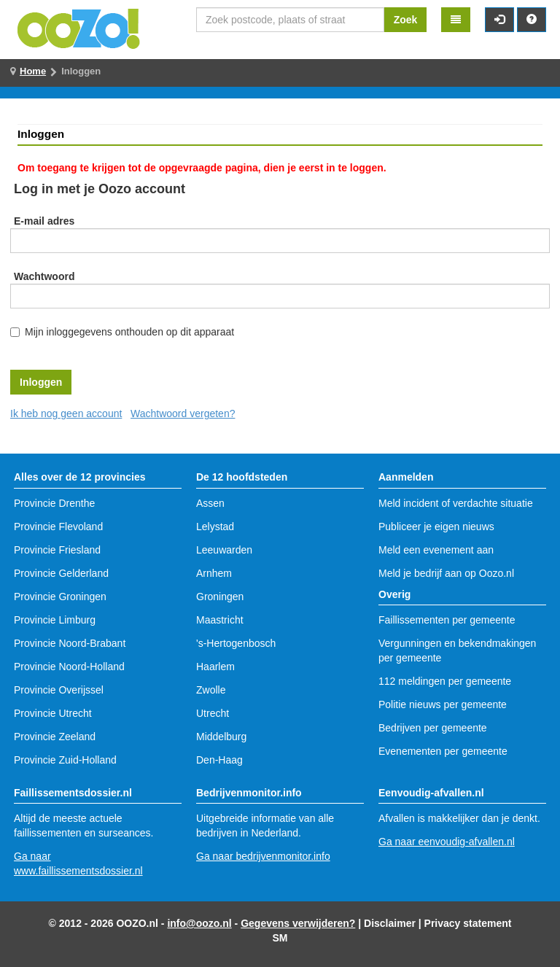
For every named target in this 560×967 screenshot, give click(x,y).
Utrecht (213, 713)
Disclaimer (390, 923)
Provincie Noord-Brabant (70, 643)
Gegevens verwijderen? (298, 923)
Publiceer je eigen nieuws (436, 527)
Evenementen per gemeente (443, 751)
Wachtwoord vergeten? (183, 413)
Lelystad (215, 527)
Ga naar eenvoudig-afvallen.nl (447, 842)
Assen (210, 503)
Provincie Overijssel (59, 690)
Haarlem (215, 667)
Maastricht (220, 620)
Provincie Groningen (60, 597)
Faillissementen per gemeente (447, 620)
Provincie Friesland (57, 550)
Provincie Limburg (55, 620)
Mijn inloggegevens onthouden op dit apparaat (129, 332)
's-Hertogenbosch (236, 643)
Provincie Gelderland (61, 573)
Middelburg (221, 737)
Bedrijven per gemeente (433, 728)
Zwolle (211, 690)
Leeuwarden (224, 550)
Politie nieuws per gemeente (443, 704)
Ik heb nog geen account (66, 413)
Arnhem (214, 573)
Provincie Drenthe (54, 503)
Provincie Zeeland (55, 737)
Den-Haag (219, 760)
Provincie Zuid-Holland (65, 760)
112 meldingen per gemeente (445, 681)
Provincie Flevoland (58, 527)
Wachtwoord (44, 276)
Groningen (220, 597)
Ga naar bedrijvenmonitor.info (263, 856)
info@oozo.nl (199, 923)
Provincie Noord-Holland (69, 667)
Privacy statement (468, 923)
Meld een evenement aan (436, 550)
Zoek (406, 20)
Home (33, 71)
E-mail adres (44, 221)
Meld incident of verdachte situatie (456, 503)
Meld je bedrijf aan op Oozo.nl (446, 573)
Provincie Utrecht (53, 713)
